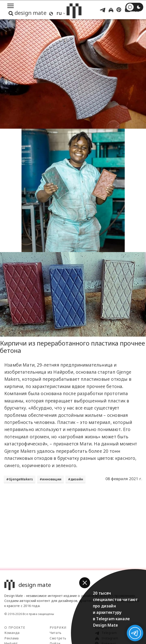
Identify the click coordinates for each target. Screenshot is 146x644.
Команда (12, 633)
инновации (52, 479)
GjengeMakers (21, 479)
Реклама (12, 638)
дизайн (77, 479)
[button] (85, 583)
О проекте (15, 627)
